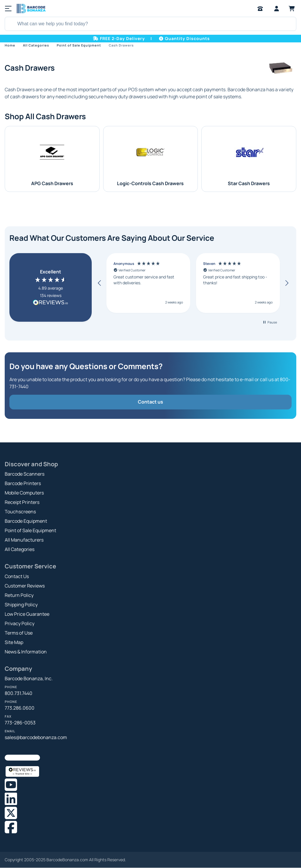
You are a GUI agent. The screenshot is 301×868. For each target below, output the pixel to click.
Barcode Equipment (26, 521)
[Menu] (8, 9)
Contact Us (17, 576)
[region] (193, 283)
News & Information (26, 652)
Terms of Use (19, 633)
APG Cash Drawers (52, 183)
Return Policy (19, 595)
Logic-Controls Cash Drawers (150, 183)
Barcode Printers (23, 483)
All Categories (36, 45)
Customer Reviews (25, 586)
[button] (100, 283)
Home (10, 45)
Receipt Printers (22, 502)
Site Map (14, 642)
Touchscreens (20, 512)
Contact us (150, 402)
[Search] (10, 24)
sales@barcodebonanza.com (36, 737)
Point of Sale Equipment (79, 45)
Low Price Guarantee (27, 614)
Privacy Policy (20, 623)
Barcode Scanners (25, 474)
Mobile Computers (24, 493)
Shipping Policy (21, 605)
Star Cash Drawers (249, 183)
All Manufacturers (24, 540)
